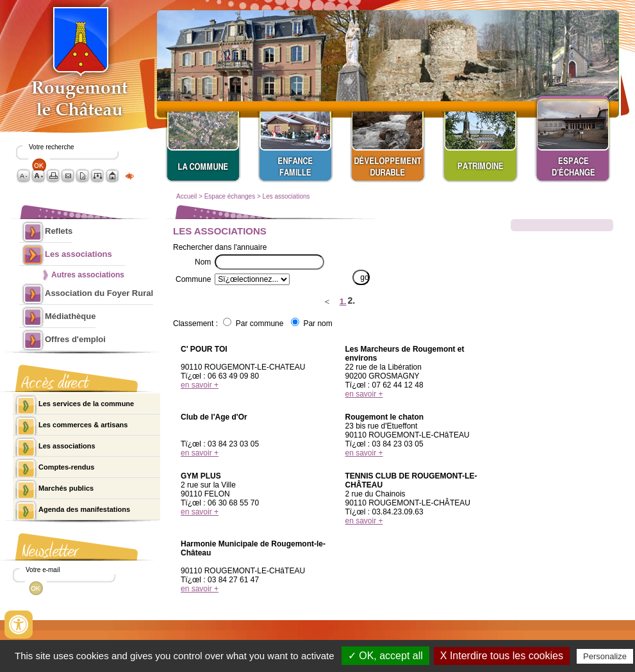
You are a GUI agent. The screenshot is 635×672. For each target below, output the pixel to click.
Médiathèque (70, 316)
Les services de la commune (86, 404)
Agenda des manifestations (84, 509)
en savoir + (200, 385)
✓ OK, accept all (385, 656)
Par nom (317, 324)
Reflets (59, 231)
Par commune (260, 324)
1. (343, 301)
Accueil (186, 196)
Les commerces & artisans (83, 425)
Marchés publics (66, 488)
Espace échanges (230, 196)
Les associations (286, 196)
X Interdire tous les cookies (502, 656)
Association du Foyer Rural (99, 293)
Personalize (605, 656)
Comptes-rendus (66, 467)
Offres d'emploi (75, 339)
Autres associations (88, 275)
